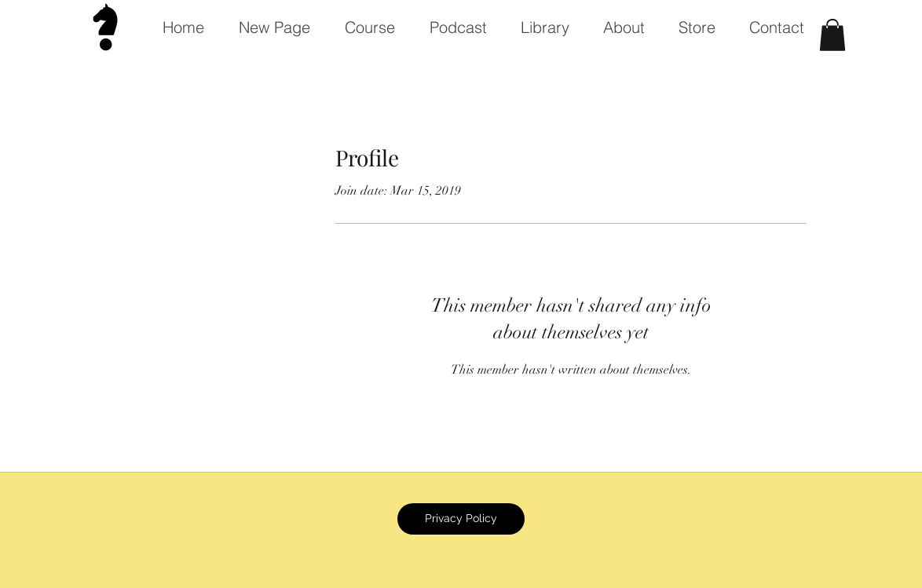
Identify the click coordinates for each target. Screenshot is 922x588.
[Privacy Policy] (461, 519)
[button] (832, 35)
